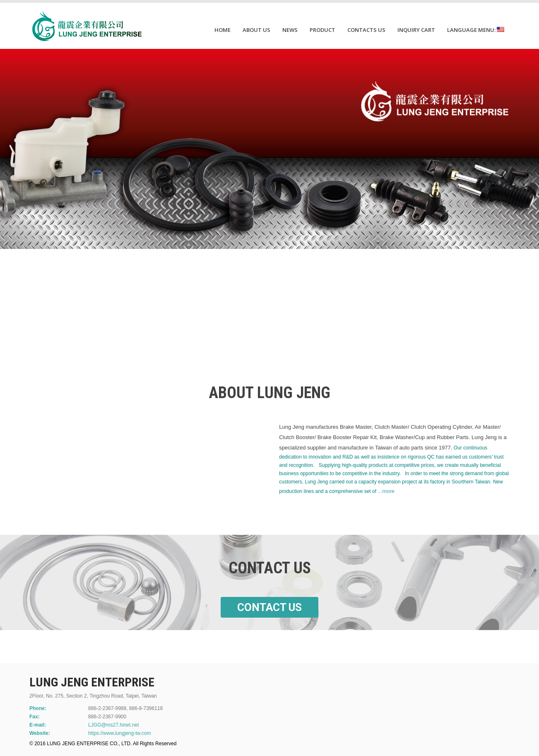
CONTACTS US (366, 30)
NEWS (290, 30)
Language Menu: (476, 30)
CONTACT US (269, 607)
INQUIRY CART (416, 30)
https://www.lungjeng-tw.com (119, 733)
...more (386, 491)
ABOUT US (256, 30)
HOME (223, 30)
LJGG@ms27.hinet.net (113, 725)
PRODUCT (322, 30)
